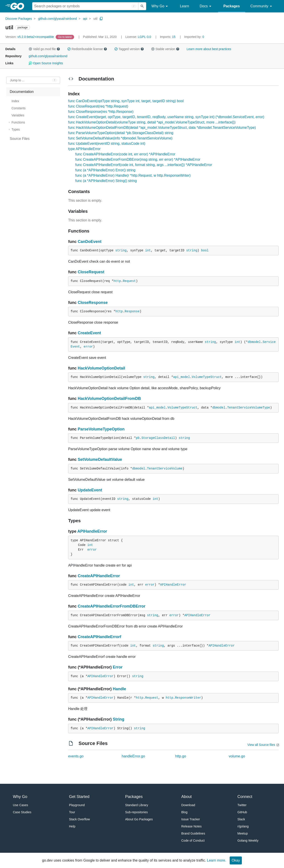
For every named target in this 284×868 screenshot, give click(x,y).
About (186, 797)
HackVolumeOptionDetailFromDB (109, 399)
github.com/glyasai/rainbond (57, 19)
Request (129, 281)
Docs (206, 6)
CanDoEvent (90, 242)
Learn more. (217, 860)
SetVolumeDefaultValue (100, 459)
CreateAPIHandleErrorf (99, 637)
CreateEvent (89, 333)
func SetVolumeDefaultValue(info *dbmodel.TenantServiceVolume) (120, 138)
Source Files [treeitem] (20, 139)
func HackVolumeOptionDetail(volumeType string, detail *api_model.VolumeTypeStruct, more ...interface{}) (152, 122)
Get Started (79, 797)
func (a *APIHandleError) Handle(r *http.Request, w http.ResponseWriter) (133, 175)
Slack (241, 819)
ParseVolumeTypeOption (101, 429)
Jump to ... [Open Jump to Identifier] (17, 80)
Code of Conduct (193, 841)
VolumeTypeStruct (207, 377)
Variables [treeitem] (18, 115)
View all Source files (261, 745)
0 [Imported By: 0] (194, 37)
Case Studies (22, 812)
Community (262, 6)
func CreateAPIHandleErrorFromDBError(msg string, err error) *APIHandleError (138, 159)
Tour (72, 812)
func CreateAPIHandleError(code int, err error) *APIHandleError (125, 154)
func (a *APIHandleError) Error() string (105, 170)
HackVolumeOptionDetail (101, 368)
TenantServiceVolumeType (249, 408)
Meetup (243, 833)
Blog (184, 812)
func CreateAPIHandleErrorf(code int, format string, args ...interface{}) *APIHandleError (144, 165)
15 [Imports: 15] (168, 37)
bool (205, 250)
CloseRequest (91, 272)
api (85, 19)
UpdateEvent (90, 490)
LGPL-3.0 (144, 37)
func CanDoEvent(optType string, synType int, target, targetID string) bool (126, 101)
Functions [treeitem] (18, 122)
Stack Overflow (79, 819)
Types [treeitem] (16, 129)
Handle (119, 689)
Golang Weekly (248, 841)
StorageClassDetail (158, 438)
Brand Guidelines (193, 833)
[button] (30, 49)
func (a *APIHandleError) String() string (106, 181)
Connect (245, 797)
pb (138, 438)
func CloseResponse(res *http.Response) (101, 112)
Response (132, 311)
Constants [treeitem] (19, 108)
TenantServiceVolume (165, 469)
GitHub (242, 812)
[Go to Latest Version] (65, 37)
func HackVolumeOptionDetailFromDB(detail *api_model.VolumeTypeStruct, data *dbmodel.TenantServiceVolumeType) (162, 128)
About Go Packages (139, 819)
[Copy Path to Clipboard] (101, 19)
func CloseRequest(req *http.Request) (98, 106)
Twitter (242, 805)
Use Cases (20, 805)
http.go (181, 756)
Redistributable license (87, 49)
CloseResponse (93, 303)
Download (188, 805)
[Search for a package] (85, 6)
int (148, 250)
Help (72, 826)
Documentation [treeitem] (22, 92)
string (121, 250)
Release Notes (191, 826)
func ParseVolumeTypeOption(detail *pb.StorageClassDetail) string (121, 133)
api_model (181, 377)
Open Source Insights (46, 63)
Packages (232, 6)
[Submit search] (142, 6)
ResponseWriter (188, 698)
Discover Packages (19, 19)
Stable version (165, 49)
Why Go (160, 6)
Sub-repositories (136, 812)
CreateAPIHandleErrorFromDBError (111, 606)
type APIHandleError (84, 149)
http (117, 281)
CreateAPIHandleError (99, 576)
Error (118, 667)
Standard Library (137, 805)
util (95, 19)
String (118, 719)
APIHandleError (92, 531)
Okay (236, 860)
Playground (77, 805)
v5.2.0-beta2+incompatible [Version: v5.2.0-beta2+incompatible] (30, 37)
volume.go (237, 756)
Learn (184, 6)
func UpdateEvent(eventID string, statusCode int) (107, 144)
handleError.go (133, 756)
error (88, 347)
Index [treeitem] (15, 101)
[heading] (19, 6)
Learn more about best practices (209, 49)
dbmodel (254, 342)
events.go (76, 756)
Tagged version (129, 49)
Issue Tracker (191, 819)
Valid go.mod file (44, 49)
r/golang (243, 826)
